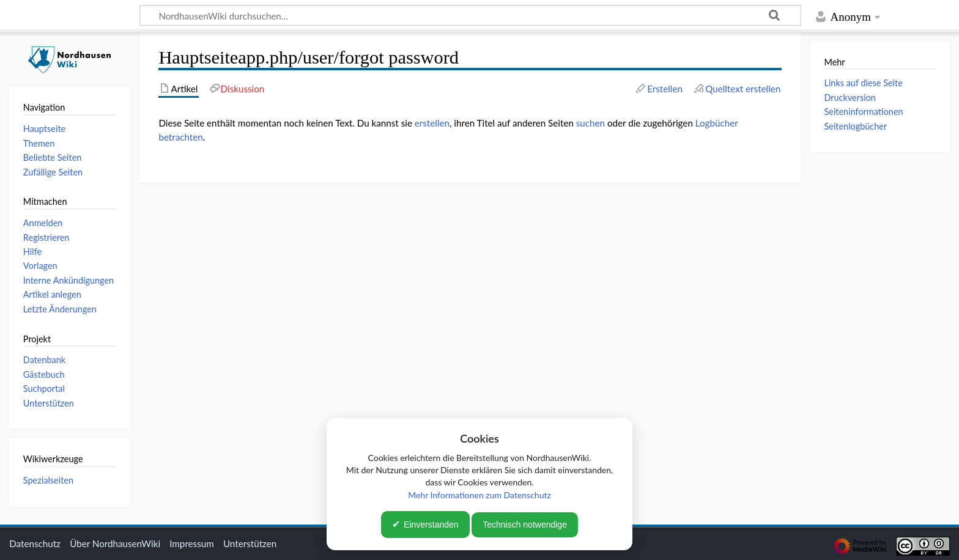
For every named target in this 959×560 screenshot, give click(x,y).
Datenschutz (35, 543)
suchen (591, 123)
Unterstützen (250, 543)
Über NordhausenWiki (115, 543)
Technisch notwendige (525, 525)
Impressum (192, 543)
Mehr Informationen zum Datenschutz (480, 495)
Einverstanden (431, 525)
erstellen (432, 123)
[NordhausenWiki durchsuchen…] (470, 15)
